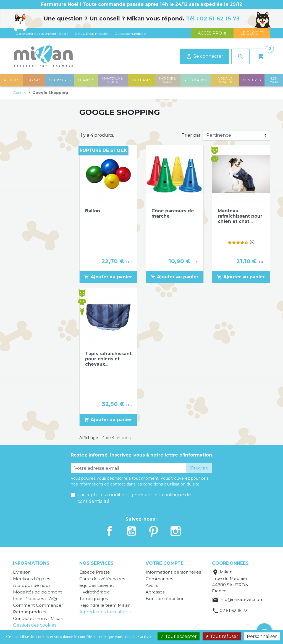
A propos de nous (32, 585)
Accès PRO (212, 33)
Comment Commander (38, 605)
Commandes (159, 579)
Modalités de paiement (37, 592)
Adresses (155, 592)
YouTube (132, 531)
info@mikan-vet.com (242, 599)
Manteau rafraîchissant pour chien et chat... (240, 216)
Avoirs (152, 585)
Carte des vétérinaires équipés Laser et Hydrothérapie (102, 585)
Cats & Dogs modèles (91, 34)
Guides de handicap (130, 34)
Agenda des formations (105, 612)
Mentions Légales (32, 579)
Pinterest (154, 531)
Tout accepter (179, 636)
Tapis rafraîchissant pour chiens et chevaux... (108, 359)
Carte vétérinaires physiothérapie (42, 34)
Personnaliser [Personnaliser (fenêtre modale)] (262, 636)
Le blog (252, 33)
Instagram (176, 531)
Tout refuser (222, 636)
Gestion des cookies (35, 625)
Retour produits (30, 612)
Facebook (109, 531)
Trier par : (192, 135)
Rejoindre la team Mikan (105, 605)
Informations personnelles (173, 572)
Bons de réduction (165, 599)
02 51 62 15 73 (220, 19)
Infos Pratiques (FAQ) (35, 599)
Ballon (93, 211)
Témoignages (94, 599)
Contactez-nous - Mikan (38, 618)
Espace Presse (95, 572)
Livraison (22, 572)
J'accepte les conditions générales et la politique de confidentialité (134, 498)
